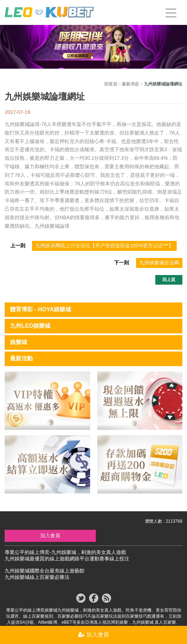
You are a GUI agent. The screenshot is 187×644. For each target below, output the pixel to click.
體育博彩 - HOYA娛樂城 (40, 309)
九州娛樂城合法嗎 (159, 263)
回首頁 (111, 84)
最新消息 (130, 84)
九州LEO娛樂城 (30, 326)
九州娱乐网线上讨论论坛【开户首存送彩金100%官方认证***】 (104, 246)
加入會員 (50, 535)
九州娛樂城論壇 (22, 124)
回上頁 (169, 280)
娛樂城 (19, 342)
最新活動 (21, 358)
